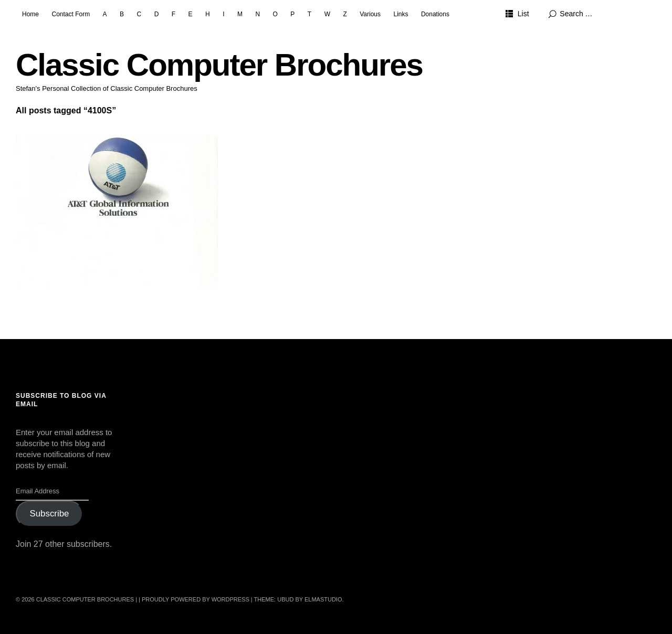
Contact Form (71, 14)
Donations (435, 14)
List (523, 14)
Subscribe (49, 514)
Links (401, 14)
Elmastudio (323, 599)
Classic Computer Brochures (219, 65)
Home (30, 14)
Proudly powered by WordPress (196, 599)
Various (370, 14)
